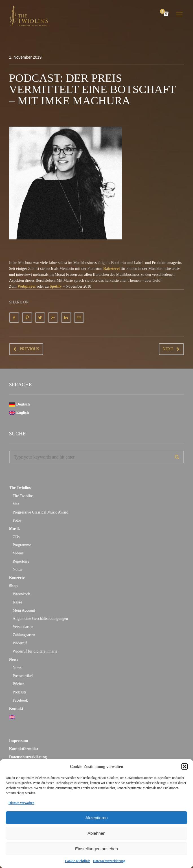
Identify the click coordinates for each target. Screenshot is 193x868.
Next (168, 349)
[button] (185, 766)
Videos (18, 553)
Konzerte (17, 578)
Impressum (18, 741)
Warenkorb (21, 594)
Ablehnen (96, 833)
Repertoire (21, 561)
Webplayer (27, 286)
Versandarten (23, 627)
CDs (16, 537)
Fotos (17, 520)
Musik (14, 529)
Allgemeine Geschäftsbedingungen (40, 619)
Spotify (56, 286)
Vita (16, 504)
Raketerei (111, 269)
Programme (22, 545)
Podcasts (20, 692)
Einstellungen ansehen (97, 849)
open (179, 14)
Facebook (20, 700)
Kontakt (16, 709)
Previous (29, 349)
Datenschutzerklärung (109, 861)
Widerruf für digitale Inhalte (35, 651)
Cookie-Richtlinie (78, 861)
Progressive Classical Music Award (40, 512)
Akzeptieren (96, 818)
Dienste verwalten (21, 803)
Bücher (18, 684)
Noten (17, 570)
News (14, 659)
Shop (13, 586)
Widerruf (20, 643)
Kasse (17, 602)
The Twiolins (20, 488)
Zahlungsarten (24, 635)
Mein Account (24, 610)
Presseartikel (23, 676)
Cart (163, 12)
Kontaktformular (24, 749)
